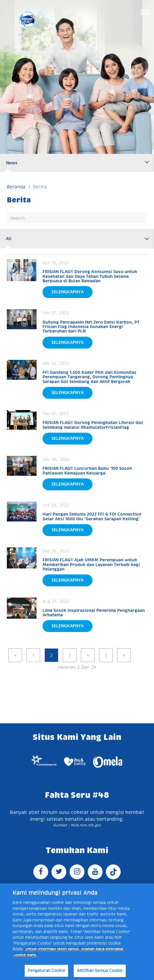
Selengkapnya (67, 292)
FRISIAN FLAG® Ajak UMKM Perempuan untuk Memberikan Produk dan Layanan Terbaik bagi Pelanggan (91, 564)
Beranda (16, 187)
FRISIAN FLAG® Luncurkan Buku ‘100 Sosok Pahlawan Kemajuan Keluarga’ (87, 471)
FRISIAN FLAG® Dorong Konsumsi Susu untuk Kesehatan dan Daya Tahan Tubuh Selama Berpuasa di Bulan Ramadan (90, 276)
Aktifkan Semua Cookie (100, 971)
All (9, 239)
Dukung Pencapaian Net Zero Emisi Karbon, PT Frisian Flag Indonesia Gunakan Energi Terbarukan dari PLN (91, 327)
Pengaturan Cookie (46, 971)
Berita (40, 187)
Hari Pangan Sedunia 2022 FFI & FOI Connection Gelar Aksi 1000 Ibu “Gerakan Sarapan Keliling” (92, 516)
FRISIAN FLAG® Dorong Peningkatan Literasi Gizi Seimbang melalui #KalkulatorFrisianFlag (93, 425)
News (12, 163)
